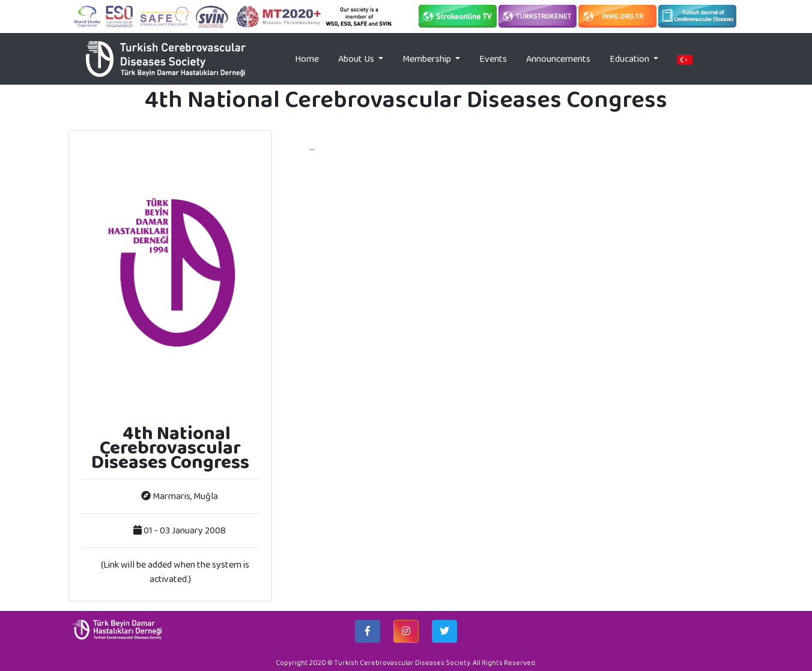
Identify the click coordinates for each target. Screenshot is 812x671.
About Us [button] (357, 59)
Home (312, 58)
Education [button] (630, 59)
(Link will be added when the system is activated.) (175, 572)
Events (493, 59)
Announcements (558, 59)
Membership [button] (428, 59)
